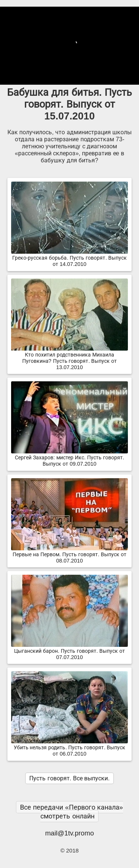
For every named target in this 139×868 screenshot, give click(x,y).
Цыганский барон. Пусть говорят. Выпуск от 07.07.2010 (69, 651)
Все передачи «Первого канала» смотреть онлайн (71, 812)
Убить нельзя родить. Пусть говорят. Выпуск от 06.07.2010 (69, 748)
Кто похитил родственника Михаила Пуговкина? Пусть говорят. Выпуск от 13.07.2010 (69, 358)
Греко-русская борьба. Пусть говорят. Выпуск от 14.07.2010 (69, 258)
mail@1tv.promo (70, 833)
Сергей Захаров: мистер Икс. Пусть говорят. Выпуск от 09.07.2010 (69, 458)
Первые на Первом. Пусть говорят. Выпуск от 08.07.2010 (69, 555)
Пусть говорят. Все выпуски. (69, 778)
